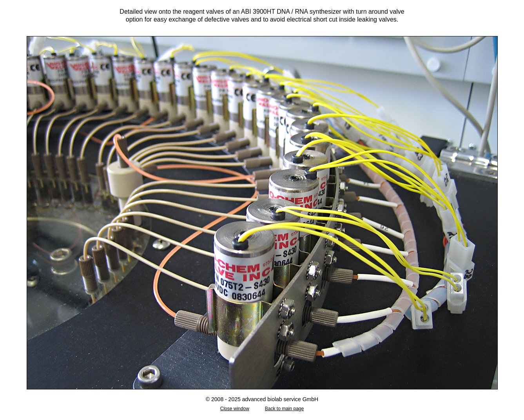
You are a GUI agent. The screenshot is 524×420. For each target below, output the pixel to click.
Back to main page (284, 409)
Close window (235, 409)
